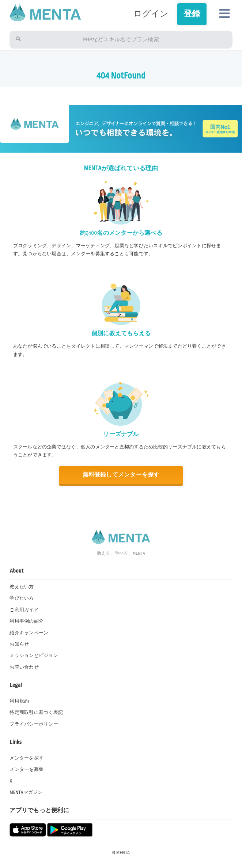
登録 (192, 14)
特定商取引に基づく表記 (36, 712)
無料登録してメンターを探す (121, 475)
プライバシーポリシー (34, 724)
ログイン (151, 14)
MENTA (123, 853)
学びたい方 (22, 598)
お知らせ (19, 644)
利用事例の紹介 (27, 621)
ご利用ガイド (24, 610)
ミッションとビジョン (34, 655)
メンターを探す (27, 758)
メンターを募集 (27, 769)
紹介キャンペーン (29, 633)
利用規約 (19, 701)
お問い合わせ (24, 667)
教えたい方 (22, 587)
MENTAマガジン (26, 792)
